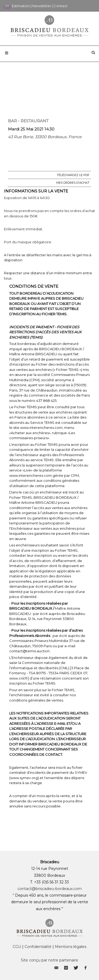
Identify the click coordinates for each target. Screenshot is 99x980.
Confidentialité (38, 947)
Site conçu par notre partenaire (49, 960)
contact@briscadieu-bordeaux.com (50, 889)
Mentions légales (71, 947)
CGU (17, 947)
